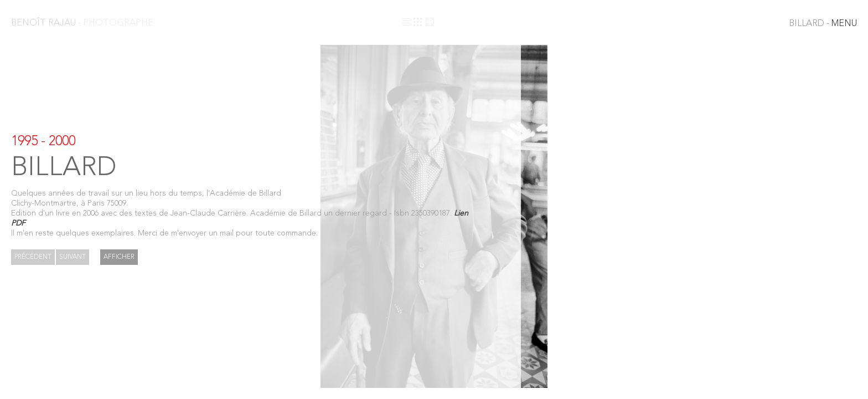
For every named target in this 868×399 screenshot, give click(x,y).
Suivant (73, 257)
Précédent (33, 257)
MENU (823, 24)
